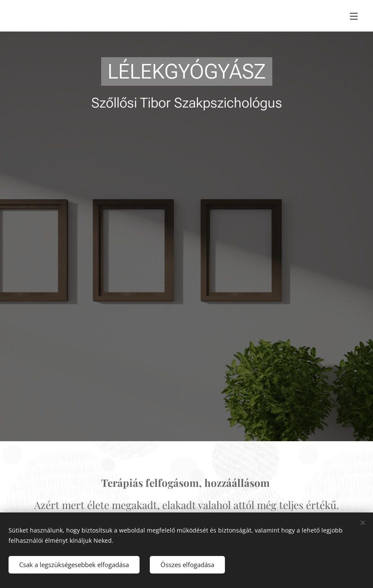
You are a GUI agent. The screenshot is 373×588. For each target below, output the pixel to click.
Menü (354, 16)
